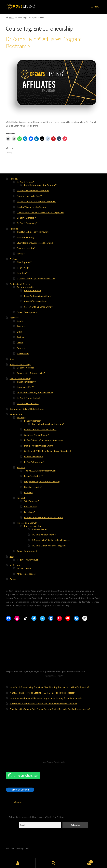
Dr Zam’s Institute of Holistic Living (27, 409)
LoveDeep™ (22, 273)
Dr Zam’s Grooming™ (27, 223)
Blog (19, 332)
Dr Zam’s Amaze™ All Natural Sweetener (36, 201)
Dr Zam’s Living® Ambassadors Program (51, 540)
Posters (21, 326)
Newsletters (23, 354)
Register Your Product (27, 560)
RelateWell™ (23, 268)
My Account (15, 565)
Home (12, 17)
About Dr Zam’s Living (20, 364)
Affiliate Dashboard (26, 574)
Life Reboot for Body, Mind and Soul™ (35, 393)
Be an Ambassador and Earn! (38, 296)
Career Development (27, 312)
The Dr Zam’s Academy (20, 378)
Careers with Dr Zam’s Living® (38, 307)
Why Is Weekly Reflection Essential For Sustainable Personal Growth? (43, 704)
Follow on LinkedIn (20, 790)
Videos (20, 343)
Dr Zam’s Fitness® (26, 182)
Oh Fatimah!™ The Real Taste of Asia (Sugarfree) (40, 212)
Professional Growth (20, 284)
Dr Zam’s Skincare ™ (26, 218)
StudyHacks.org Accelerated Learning (35, 243)
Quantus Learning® (26, 248)
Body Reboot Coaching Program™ (40, 185)
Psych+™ (21, 254)
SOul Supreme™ (25, 262)
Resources (15, 318)
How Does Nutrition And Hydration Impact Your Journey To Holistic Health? (46, 698)
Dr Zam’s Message (26, 368)
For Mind (14, 229)
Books (20, 321)
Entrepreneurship (26, 287)
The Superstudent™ (26, 382)
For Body (14, 179)
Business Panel (24, 568)
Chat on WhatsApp (26, 776)
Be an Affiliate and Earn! (36, 301)
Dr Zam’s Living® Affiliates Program (49, 546)
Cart (82, 861)
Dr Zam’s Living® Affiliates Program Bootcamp (44, 42)
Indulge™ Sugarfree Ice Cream (31, 207)
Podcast (21, 337)
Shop (12, 359)
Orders (13, 579)
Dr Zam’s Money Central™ (29, 398)
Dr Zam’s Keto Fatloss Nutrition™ (33, 191)
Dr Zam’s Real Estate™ (28, 403)
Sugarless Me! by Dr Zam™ (29, 196)
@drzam (18, 802)
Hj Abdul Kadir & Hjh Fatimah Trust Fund (36, 279)
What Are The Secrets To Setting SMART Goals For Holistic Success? (42, 693)
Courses (21, 348)
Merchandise (16, 414)
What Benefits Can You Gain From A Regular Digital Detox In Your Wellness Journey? (50, 709)
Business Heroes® (33, 290)
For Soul (14, 259)
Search (53, 863)
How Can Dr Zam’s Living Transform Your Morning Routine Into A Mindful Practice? (49, 687)
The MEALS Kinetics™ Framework (33, 232)
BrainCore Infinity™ (26, 237)
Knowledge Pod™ (25, 387)
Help (12, 556)
